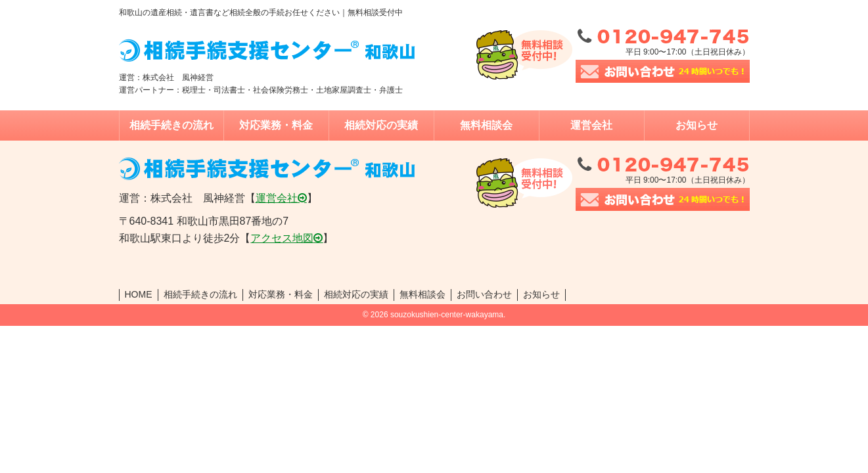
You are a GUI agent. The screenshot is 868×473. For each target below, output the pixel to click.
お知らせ (697, 125)
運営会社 (591, 125)
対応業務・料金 (276, 125)
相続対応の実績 (381, 125)
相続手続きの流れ (171, 125)
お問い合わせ (484, 294)
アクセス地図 (282, 238)
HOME (139, 294)
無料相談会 (486, 125)
